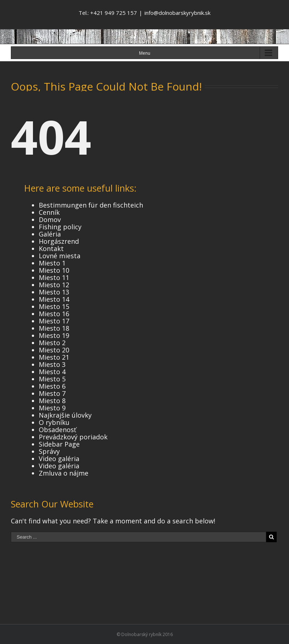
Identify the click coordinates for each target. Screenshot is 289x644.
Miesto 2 (52, 343)
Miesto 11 (54, 277)
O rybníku (54, 422)
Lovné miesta (60, 256)
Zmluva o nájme (64, 473)
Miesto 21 (54, 357)
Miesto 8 (52, 401)
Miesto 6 (52, 386)
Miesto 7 (52, 393)
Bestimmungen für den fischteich (91, 205)
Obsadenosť (57, 430)
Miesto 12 (54, 285)
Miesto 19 (54, 335)
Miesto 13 (54, 292)
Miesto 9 (52, 408)
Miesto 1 (52, 263)
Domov (50, 219)
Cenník (49, 212)
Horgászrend (59, 241)
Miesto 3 (52, 364)
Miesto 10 (54, 270)
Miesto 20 (54, 350)
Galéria (50, 234)
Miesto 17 (54, 321)
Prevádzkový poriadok (73, 437)
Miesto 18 (54, 328)
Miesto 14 (54, 299)
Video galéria (59, 459)
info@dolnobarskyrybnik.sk (177, 13)
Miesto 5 (52, 379)
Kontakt (51, 248)
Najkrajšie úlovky (65, 415)
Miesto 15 (54, 306)
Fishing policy (60, 227)
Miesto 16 (54, 314)
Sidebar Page (59, 444)
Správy (49, 451)
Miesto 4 (52, 372)
